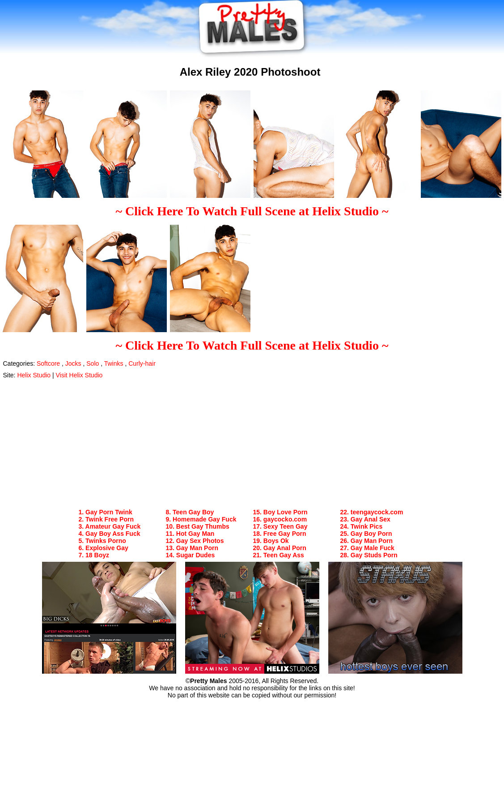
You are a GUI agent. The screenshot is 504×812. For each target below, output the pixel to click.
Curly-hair (142, 363)
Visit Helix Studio (79, 375)
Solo (93, 363)
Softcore (48, 363)
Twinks (114, 363)
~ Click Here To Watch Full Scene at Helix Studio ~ (252, 211)
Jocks (73, 363)
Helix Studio (34, 375)
